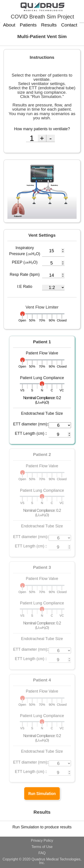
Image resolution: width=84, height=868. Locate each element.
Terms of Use (42, 847)
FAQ (42, 853)
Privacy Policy (42, 841)
